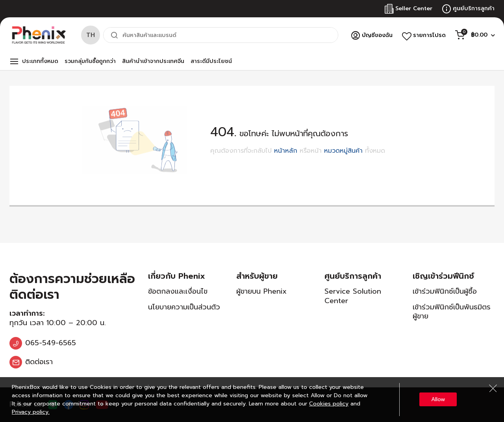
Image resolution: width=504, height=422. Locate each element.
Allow (438, 399)
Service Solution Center (353, 296)
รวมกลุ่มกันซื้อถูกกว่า (90, 61)
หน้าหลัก (286, 151)
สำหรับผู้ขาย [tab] (257, 276)
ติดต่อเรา (39, 362)
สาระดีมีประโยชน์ (211, 61)
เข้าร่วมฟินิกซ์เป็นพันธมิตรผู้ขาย (452, 312)
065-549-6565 (51, 343)
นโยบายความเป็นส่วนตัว (184, 307)
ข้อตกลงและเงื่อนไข (178, 291)
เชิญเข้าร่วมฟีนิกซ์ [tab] (443, 276)
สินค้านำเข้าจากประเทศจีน (153, 61)
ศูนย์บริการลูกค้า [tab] (353, 276)
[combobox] (221, 35)
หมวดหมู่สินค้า (343, 151)
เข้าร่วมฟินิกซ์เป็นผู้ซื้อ (445, 291)
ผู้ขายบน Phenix (261, 291)
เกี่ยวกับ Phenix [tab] (177, 276)
